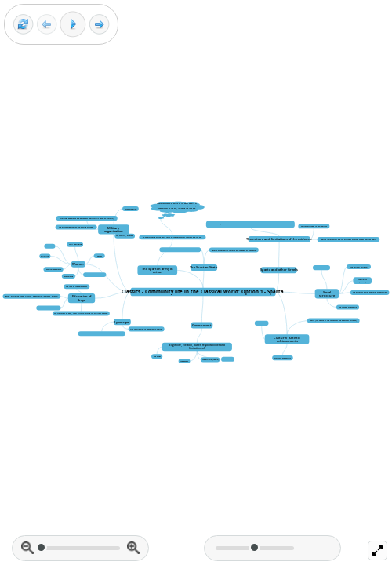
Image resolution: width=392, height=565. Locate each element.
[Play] (73, 24)
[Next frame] (99, 25)
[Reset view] (23, 25)
